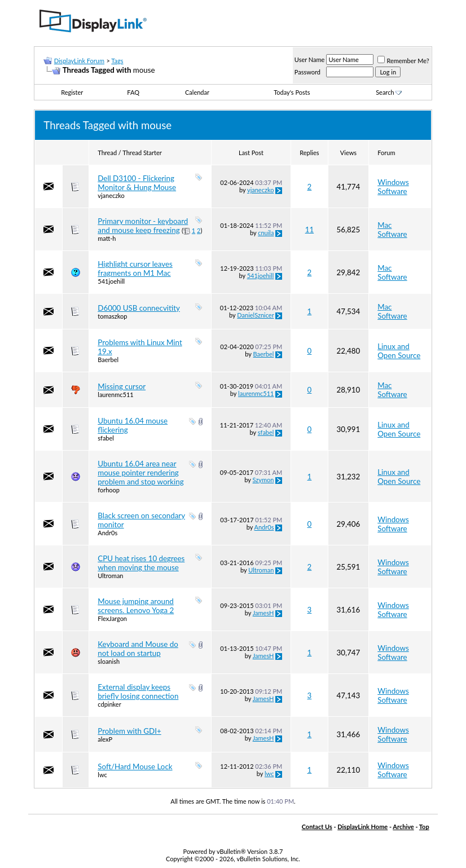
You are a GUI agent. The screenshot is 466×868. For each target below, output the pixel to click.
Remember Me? (403, 61)
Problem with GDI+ (129, 731)
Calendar (197, 92)
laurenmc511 (115, 395)
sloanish (109, 661)
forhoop (109, 490)
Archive (403, 827)
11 (309, 230)
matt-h (107, 238)
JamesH (263, 613)
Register (72, 92)
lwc (102, 775)
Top (424, 827)
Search (389, 92)
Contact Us (317, 827)
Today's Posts (292, 92)
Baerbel (108, 360)
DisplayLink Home (362, 827)
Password (307, 72)
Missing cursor (122, 386)
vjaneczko (111, 195)
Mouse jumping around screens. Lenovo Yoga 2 (136, 606)
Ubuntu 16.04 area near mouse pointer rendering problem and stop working (140, 473)
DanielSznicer (255, 315)
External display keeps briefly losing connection (138, 691)
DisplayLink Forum (79, 61)
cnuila (266, 233)
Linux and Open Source (399, 351)
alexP (105, 739)
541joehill (111, 281)
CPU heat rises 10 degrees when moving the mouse (141, 563)
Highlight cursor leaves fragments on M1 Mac (135, 268)
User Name (310, 60)
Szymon (263, 480)
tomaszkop (112, 316)
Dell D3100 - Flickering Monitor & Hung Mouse (137, 183)
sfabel (106, 438)
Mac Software (392, 230)
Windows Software (393, 187)
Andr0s (107, 533)
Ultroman (110, 576)
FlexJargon (112, 618)
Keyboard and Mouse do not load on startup (138, 649)
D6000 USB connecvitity (139, 308)
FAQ (133, 92)
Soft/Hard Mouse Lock (135, 766)
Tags (117, 61)
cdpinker (109, 704)
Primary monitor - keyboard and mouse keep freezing (143, 226)
